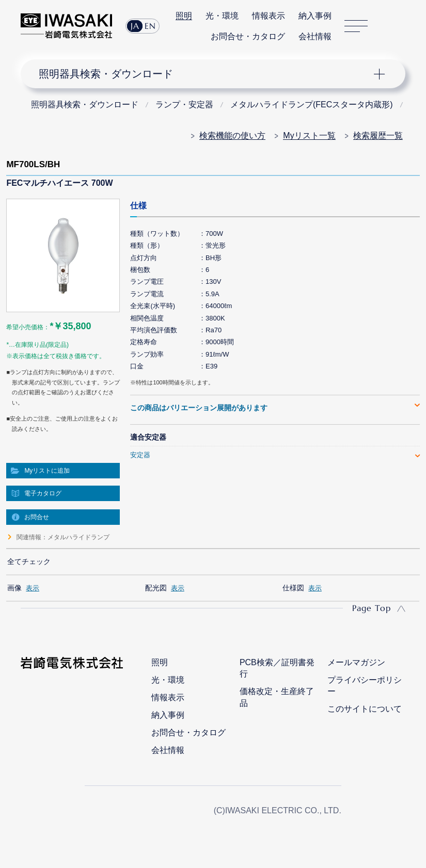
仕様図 (293, 588)
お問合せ (37, 517)
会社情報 (315, 36)
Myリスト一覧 (309, 135)
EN (150, 26)
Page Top (372, 608)
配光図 (156, 588)
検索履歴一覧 (378, 135)
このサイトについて (365, 709)
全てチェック (29, 561)
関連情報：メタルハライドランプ (63, 537)
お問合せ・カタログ (248, 36)
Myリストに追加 (47, 471)
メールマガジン (356, 662)
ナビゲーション (205, 74)
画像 (14, 588)
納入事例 (315, 16)
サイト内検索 (387, 26)
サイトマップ (356, 26)
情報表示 (269, 16)
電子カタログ (43, 493)
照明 (184, 16)
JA (135, 26)
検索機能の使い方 (232, 135)
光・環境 (222, 16)
